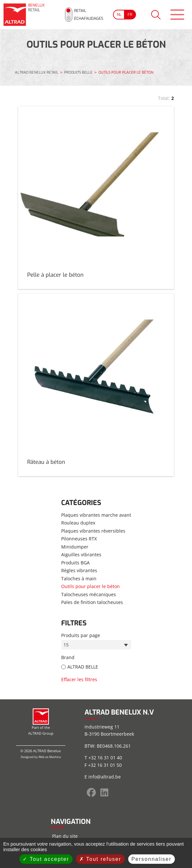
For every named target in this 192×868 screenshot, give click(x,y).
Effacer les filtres (79, 678)
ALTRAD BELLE (83, 666)
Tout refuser (100, 859)
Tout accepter (46, 859)
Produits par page (81, 634)
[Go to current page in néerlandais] (117, 14)
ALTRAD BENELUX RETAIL (37, 71)
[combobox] (96, 644)
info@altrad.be (105, 776)
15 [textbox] (66, 644)
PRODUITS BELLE (78, 72)
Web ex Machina (50, 756)
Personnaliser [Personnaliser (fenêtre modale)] (152, 859)
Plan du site (65, 835)
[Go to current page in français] (128, 14)
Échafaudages (86, 18)
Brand (68, 657)
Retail (78, 10)
